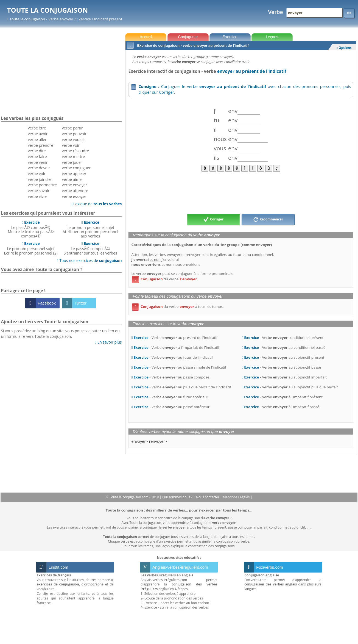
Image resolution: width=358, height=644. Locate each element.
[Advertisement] (241, 192)
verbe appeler (74, 174)
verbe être (37, 128)
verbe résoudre (75, 151)
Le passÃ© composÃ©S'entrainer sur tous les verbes (90, 248)
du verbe (165, 279)
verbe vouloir (73, 139)
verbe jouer (72, 162)
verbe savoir (39, 191)
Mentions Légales (237, 497)
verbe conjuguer (76, 168)
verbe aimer (72, 179)
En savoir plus (108, 342)
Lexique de (96, 204)
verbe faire (37, 157)
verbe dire (37, 151)
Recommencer (268, 220)
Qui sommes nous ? (178, 497)
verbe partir (72, 128)
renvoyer (157, 441)
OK (349, 13)
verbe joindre (40, 179)
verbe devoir (39, 168)
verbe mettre (73, 157)
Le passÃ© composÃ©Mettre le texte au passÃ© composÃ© (31, 229)
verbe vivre (37, 196)
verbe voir (37, 174)
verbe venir (38, 162)
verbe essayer (74, 196)
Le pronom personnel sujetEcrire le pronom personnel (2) (31, 248)
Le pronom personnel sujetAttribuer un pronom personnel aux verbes (90, 229)
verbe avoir (38, 134)
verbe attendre (75, 191)
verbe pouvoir (74, 134)
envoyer (138, 441)
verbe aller (37, 139)
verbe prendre (40, 145)
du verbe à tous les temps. (178, 306)
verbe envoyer (74, 185)
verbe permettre (42, 185)
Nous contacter (208, 497)
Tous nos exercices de (90, 260)
